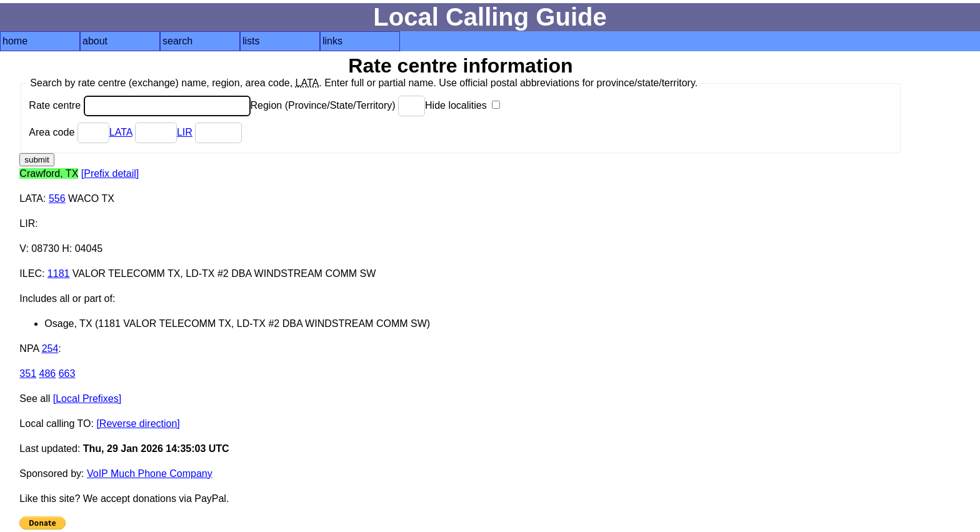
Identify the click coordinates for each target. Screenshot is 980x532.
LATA (121, 132)
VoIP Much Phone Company (150, 474)
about (95, 41)
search (177, 41)
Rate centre (139, 105)
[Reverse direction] (138, 424)
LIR (185, 132)
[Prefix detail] (110, 173)
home (15, 41)
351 (28, 374)
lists (251, 41)
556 (57, 198)
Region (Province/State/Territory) (338, 105)
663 (67, 374)
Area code (69, 132)
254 (50, 349)
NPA (29, 349)
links (332, 41)
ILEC (31, 274)
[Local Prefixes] (87, 399)
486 (48, 374)
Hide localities (462, 105)
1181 (59, 274)
